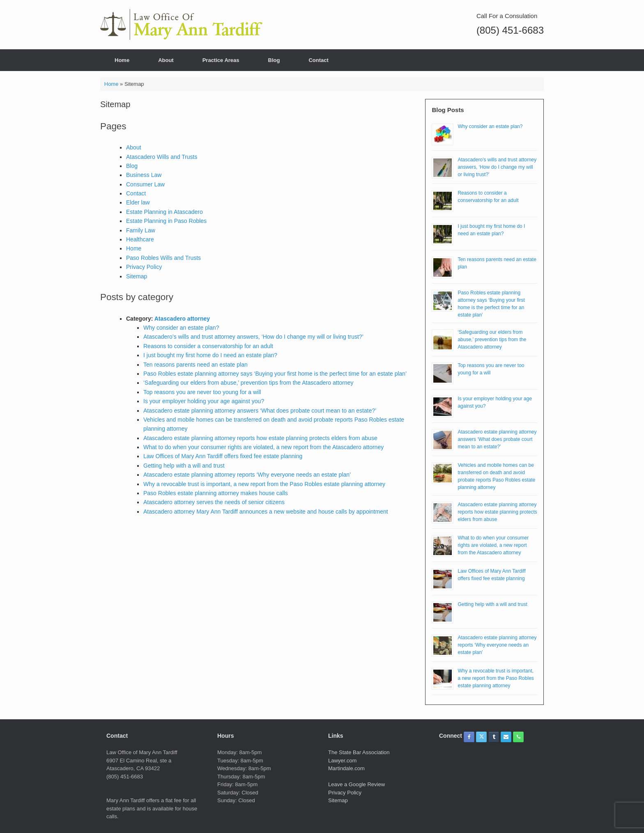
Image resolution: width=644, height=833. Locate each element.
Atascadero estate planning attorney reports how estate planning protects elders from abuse (260, 438)
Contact (318, 60)
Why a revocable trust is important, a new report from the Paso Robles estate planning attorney (264, 484)
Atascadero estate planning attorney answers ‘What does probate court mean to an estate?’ (260, 411)
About (166, 60)
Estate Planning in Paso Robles (166, 221)
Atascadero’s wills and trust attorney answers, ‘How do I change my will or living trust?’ (253, 337)
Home (122, 60)
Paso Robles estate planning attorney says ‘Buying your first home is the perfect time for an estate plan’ (275, 374)
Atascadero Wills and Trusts (162, 157)
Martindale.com (346, 768)
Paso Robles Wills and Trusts (163, 258)
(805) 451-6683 (510, 30)
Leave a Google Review (356, 784)
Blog (274, 60)
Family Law (141, 230)
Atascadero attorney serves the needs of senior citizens (214, 502)
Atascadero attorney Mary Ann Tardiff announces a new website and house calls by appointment (266, 512)
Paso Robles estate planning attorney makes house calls (216, 493)
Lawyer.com (342, 761)
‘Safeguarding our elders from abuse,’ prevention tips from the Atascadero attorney (248, 383)
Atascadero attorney (182, 319)
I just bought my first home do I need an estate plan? (210, 355)
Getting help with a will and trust (184, 466)
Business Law (144, 175)
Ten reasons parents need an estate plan (195, 365)
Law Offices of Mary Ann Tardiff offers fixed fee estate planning (223, 456)
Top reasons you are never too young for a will (202, 392)
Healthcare (140, 239)
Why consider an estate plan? (181, 328)
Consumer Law (145, 184)
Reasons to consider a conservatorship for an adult (208, 346)
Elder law (138, 202)
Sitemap (137, 276)
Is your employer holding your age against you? (204, 401)
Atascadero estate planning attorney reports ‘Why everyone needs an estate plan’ (247, 475)
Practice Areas (221, 60)
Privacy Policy (144, 267)
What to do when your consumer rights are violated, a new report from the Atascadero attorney (263, 447)
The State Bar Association (359, 752)
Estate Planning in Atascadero (164, 212)
